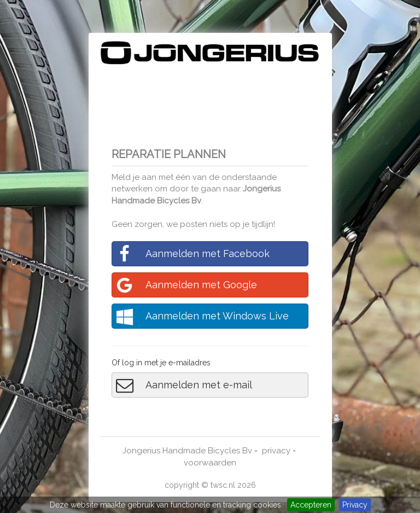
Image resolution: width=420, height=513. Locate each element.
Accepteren (311, 505)
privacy (276, 451)
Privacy (355, 505)
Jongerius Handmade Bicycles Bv (187, 451)
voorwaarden (210, 463)
